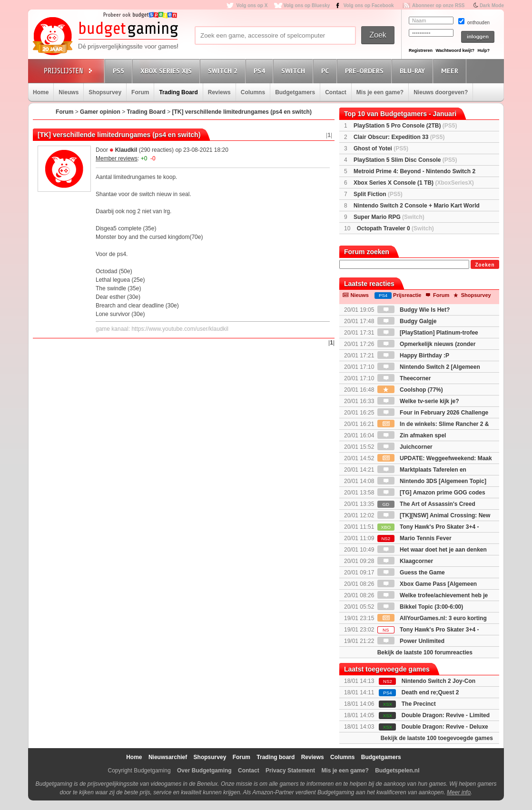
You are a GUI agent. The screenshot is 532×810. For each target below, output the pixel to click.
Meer (451, 71)
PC (326, 71)
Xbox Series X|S (167, 71)
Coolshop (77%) (410, 390)
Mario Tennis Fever (414, 538)
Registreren (421, 50)
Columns (253, 92)
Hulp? (483, 50)
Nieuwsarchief (168, 757)
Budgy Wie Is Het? (414, 310)
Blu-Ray (414, 71)
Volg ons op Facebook (369, 5)
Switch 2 (224, 71)
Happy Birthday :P (413, 356)
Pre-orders (366, 71)
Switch (295, 71)
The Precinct (419, 704)
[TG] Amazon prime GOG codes (431, 493)
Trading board (276, 757)
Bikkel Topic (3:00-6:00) (420, 607)
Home (41, 92)
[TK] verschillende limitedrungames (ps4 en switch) (242, 112)
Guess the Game (411, 573)
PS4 (261, 71)
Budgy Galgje (407, 321)
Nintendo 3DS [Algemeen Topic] (432, 481)
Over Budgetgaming (204, 770)
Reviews (219, 92)
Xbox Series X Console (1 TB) (414, 183)
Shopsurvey (105, 92)
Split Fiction (378, 194)
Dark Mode (492, 5)
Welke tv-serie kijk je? (418, 401)
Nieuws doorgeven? (441, 92)
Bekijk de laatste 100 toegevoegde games (437, 738)
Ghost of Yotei (381, 148)
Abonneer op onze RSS (438, 5)
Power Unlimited (411, 641)
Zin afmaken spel (412, 435)
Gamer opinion (100, 112)
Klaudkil (126, 150)
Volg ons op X (252, 5)
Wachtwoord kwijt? (455, 50)
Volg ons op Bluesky (307, 5)
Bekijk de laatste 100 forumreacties (425, 652)
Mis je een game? (380, 92)
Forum (140, 92)
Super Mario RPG (389, 217)
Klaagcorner (405, 561)
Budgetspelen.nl (397, 770)
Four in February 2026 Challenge (433, 413)
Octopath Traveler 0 (395, 228)
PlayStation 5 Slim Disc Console (405, 160)
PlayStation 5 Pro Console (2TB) (405, 126)
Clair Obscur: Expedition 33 (399, 137)
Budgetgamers (295, 92)
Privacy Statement (290, 770)
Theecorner (404, 378)
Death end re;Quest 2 (430, 692)
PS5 (120, 71)
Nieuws (69, 92)
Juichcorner (405, 447)
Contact (336, 92)
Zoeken (485, 265)
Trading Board (178, 92)
